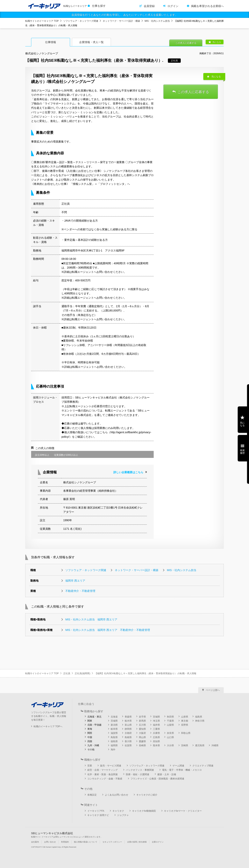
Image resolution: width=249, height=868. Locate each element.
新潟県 (114, 725)
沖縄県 (215, 745)
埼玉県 (156, 721)
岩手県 (142, 717)
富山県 (128, 725)
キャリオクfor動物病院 (144, 811)
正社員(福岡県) (82, 673)
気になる (217, 42)
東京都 (185, 721)
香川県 (128, 741)
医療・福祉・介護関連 (138, 774)
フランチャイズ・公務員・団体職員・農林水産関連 (157, 779)
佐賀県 (128, 745)
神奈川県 (200, 721)
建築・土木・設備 (167, 774)
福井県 (156, 725)
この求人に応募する (186, 43)
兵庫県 (156, 733)
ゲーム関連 (178, 766)
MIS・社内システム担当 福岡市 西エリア (91, 619)
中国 (90, 737)
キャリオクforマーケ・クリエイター (183, 811)
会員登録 (149, 6)
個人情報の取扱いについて (86, 842)
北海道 (114, 717)
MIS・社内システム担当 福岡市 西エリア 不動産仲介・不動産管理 (108, 630)
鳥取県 (114, 737)
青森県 (128, 717)
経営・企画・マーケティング (103, 770)
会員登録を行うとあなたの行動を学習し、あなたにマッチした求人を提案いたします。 (124, 15)
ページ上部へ (213, 690)
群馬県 (142, 721)
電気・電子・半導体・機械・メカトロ (182, 770)
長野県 (185, 725)
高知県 (156, 741)
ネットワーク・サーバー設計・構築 (121, 21)
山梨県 (170, 725)
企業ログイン (158, 842)
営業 (90, 766)
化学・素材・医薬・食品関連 (103, 774)
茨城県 (114, 721)
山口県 (170, 737)
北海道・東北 (94, 717)
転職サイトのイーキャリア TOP (42, 21)
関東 (90, 721)
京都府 (128, 733)
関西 (90, 733)
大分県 (170, 745)
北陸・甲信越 (94, 725)
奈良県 (170, 733)
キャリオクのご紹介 (147, 795)
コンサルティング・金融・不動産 (105, 779)
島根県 (128, 737)
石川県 (142, 725)
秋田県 (170, 717)
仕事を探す (99, 6)
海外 (113, 750)
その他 (91, 750)
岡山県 (142, 737)
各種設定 (92, 795)
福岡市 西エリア (75, 581)
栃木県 (128, 721)
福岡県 (114, 745)
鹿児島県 (200, 745)
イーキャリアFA (96, 811)
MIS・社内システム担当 (157, 21)
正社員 (67, 673)
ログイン (173, 6)
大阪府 (142, 733)
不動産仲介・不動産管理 (80, 591)
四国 (90, 741)
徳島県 (114, 741)
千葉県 (170, 721)
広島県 (156, 737)
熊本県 (156, 745)
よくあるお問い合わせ (117, 795)
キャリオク (118, 811)
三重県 (156, 729)
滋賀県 (114, 733)
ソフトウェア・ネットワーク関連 (81, 21)
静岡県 (128, 729)
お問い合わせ (50, 842)
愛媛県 (142, 741)
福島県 (199, 717)
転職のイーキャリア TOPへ (48, 726)
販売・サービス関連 (111, 766)
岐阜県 (114, 729)
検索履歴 (242, 452)
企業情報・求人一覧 (91, 42)
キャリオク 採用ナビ (98, 815)
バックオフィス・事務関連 (140, 770)
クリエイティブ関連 (203, 766)
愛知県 (142, 729)
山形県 (185, 717)
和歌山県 (186, 733)
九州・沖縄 (93, 745)
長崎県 (142, 745)
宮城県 (156, 717)
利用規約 (65, 842)
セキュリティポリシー (112, 842)
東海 (90, 729)
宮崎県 (185, 745)
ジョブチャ (123, 815)
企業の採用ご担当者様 (137, 842)
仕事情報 (51, 42)
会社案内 (35, 842)
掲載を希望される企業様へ (207, 6)
